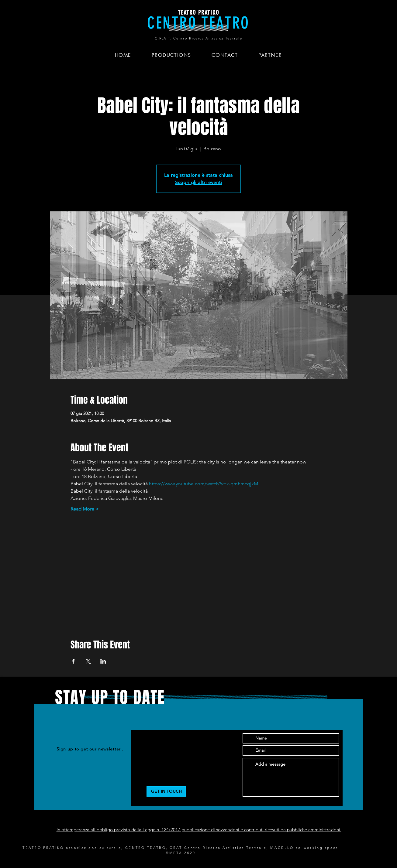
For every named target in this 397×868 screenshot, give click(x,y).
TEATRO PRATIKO (198, 12)
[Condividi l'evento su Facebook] (73, 661)
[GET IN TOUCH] (166, 791)
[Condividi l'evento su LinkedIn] (103, 661)
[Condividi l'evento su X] (88, 661)
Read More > (85, 509)
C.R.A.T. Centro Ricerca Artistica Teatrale (198, 38)
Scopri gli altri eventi (198, 182)
